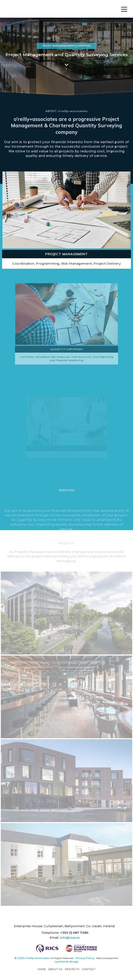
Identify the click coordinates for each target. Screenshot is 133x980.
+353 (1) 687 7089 (74, 933)
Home (42, 969)
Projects (72, 969)
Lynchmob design (67, 962)
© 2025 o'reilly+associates (32, 958)
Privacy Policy (85, 958)
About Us (55, 969)
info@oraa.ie (70, 938)
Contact (89, 969)
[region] (66, 57)
